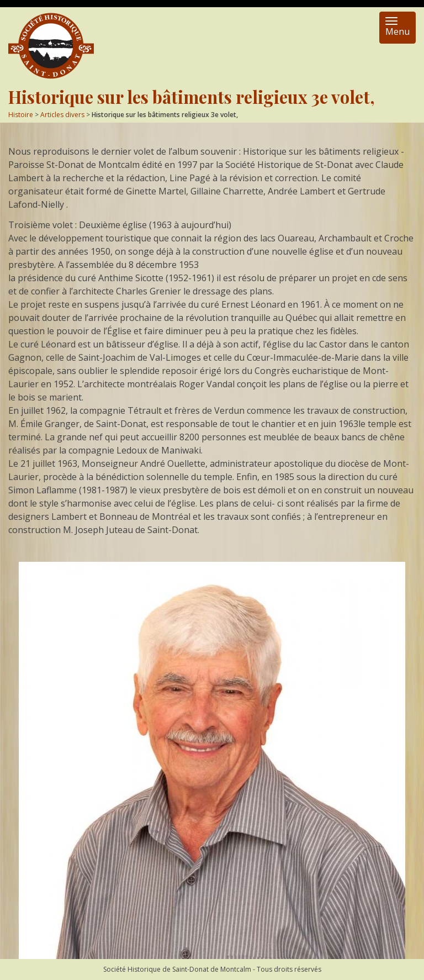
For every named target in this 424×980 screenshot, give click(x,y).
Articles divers (62, 115)
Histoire (21, 115)
